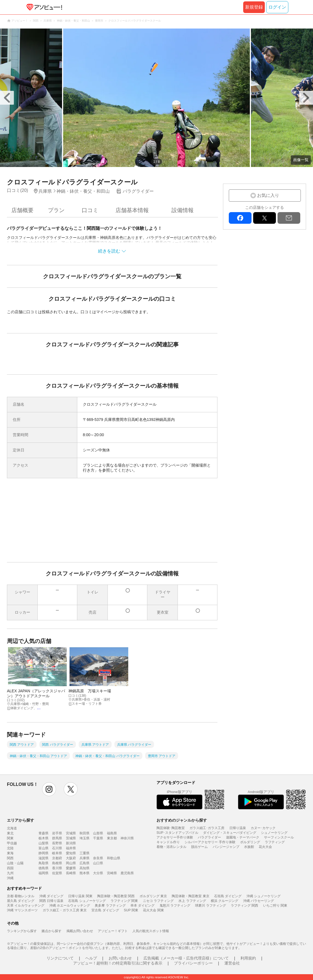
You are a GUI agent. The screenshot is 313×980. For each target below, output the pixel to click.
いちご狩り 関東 (275, 906)
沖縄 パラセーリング (259, 901)
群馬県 (57, 838)
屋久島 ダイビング (21, 901)
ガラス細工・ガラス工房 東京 (65, 910)
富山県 (43, 848)
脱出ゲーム (199, 847)
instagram (49, 789)
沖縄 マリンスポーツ (22, 910)
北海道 (12, 828)
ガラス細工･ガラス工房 (207, 828)
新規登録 (254, 7)
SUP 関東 (131, 910)
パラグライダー (209, 837)
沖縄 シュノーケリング (264, 896)
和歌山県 (114, 858)
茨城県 (71, 838)
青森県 (43, 833)
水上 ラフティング (192, 901)
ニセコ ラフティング (158, 901)
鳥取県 (43, 863)
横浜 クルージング (225, 901)
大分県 (98, 873)
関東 (10, 838)
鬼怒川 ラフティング (175, 906)
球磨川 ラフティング (210, 906)
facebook (240, 218)
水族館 (249, 847)
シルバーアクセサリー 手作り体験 (210, 842)
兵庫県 (84, 858)
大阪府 (71, 858)
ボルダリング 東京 (153, 896)
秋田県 (84, 833)
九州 (10, 873)
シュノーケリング (274, 833)
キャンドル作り (168, 842)
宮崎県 (112, 873)
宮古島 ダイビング (105, 910)
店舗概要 (22, 210)
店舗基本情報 (132, 210)
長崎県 (71, 873)
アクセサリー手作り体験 (175, 837)
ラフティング (275, 842)
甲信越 (12, 843)
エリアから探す (20, 820)
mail (289, 218)
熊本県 (84, 873)
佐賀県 (57, 873)
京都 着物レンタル (21, 896)
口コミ (90, 210)
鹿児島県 (127, 873)
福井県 (71, 848)
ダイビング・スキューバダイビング (230, 833)
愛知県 (71, 853)
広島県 (84, 863)
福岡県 (43, 873)
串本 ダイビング (143, 906)
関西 (10, 858)
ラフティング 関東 (124, 901)
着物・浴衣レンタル (171, 847)
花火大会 (265, 847)
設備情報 (183, 210)
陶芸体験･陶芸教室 (171, 828)
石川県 (57, 848)
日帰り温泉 (238, 828)
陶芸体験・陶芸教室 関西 (116, 896)
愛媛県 (71, 868)
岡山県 (71, 863)
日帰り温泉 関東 (80, 896)
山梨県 (43, 843)
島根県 (57, 863)
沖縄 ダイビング (51, 896)
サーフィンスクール (279, 837)
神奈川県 (127, 838)
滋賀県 (43, 858)
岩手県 (57, 833)
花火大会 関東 (153, 910)
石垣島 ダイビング (228, 896)
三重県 (84, 853)
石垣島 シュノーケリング (87, 901)
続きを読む (109, 251)
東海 (10, 853)
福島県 (112, 833)
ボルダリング (250, 842)
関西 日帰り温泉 (51, 901)
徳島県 (43, 868)
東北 (10, 833)
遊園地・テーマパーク (243, 837)
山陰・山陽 (15, 863)
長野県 (57, 843)
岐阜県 (57, 853)
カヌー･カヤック (263, 828)
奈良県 (98, 858)
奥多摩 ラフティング (110, 906)
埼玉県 (84, 838)
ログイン (277, 7)
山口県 (98, 863)
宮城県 (71, 833)
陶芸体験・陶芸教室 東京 (190, 896)
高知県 (84, 868)
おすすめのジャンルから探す (182, 820)
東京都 (112, 838)
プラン (56, 210)
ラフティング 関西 (244, 906)
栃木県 (43, 838)
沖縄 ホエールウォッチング (70, 906)
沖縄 (10, 878)
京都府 (57, 858)
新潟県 (71, 843)
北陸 (10, 848)
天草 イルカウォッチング (26, 906)
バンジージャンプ (226, 847)
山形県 (98, 833)
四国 (10, 868)
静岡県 (43, 853)
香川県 (57, 868)
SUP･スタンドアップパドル (177, 833)
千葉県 (98, 838)
